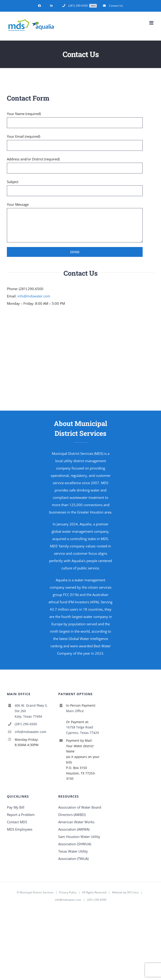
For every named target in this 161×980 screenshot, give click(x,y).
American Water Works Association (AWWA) (76, 826)
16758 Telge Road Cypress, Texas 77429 (82, 730)
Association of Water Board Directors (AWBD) (80, 811)
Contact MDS (17, 822)
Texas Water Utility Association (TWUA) (73, 855)
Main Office (75, 711)
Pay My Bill (16, 807)
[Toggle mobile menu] (152, 23)
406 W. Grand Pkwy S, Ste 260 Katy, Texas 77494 (31, 711)
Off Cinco (133, 892)
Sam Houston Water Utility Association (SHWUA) (79, 840)
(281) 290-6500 (26, 724)
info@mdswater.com (34, 296)
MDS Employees (20, 829)
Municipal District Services (37, 892)
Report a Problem (21, 815)
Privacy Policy (68, 892)
